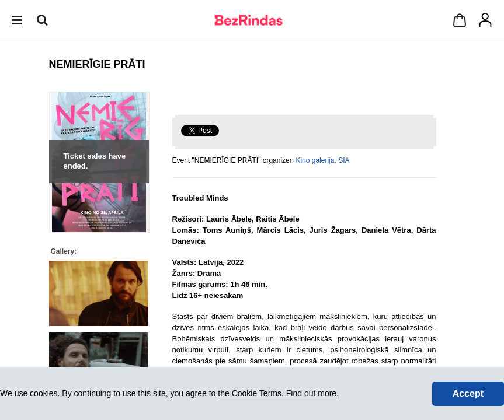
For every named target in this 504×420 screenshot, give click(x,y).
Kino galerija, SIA (322, 160)
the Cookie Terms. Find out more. (278, 393)
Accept (468, 393)
